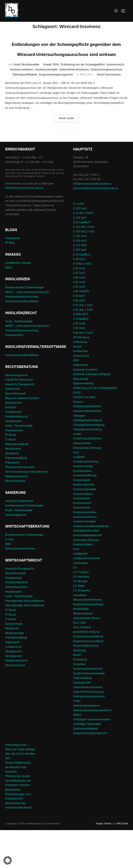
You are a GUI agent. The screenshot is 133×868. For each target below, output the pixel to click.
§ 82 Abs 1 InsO (83, 348)
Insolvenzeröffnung (85, 513)
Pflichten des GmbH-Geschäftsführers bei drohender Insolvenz (18, 818)
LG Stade (79, 624)
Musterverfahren (83, 651)
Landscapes (81, 601)
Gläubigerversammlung (87, 467)
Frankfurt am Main (84, 435)
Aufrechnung (81, 394)
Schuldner (79, 702)
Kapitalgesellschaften (86, 568)
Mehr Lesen (69, 156)
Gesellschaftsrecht (17, 454)
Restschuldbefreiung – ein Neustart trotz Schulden (19, 805)
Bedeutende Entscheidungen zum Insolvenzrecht (18, 832)
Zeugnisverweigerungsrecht (56, 112)
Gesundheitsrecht (16, 625)
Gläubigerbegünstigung (87, 458)
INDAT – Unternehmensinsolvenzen (27, 330)
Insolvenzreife (82, 545)
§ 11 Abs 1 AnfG (83, 251)
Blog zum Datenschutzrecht (22, 436)
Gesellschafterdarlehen (87, 444)
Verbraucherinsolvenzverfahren (92, 748)
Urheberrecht (13, 685)
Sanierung (79, 688)
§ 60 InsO (79, 315)
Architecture (80, 389)
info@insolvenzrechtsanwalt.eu (24, 226)
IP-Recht (11, 473)
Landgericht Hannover (87, 596)
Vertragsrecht (13, 694)
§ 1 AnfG (78, 242)
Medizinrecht (13, 487)
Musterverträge (15, 671)
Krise (76, 587)
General (78, 440)
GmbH (77, 472)
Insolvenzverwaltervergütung (91, 564)
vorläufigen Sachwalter (87, 762)
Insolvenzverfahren (22, 107)
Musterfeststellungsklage (88, 642)
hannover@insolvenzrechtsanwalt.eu (96, 226)
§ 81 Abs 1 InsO (83, 343)
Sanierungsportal (16, 553)
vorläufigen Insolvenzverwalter (92, 757)
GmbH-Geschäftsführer (87, 476)
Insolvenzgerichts (84, 522)
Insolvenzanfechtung (86, 499)
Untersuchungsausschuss (106, 107)
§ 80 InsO (79, 338)
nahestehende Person (87, 656)
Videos (77, 753)
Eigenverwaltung (83, 421)
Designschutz (14, 441)
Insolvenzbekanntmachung (22, 334)
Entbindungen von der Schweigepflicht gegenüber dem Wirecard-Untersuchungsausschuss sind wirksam (66, 71)
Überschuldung (82, 716)
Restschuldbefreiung (86, 684)
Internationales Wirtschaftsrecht (25, 639)
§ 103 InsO (80, 246)
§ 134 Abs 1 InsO (84, 269)
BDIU (8, 305)
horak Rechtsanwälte (26, 102)
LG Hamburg (81, 615)
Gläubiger (79, 453)
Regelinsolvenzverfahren (88, 679)
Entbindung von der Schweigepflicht (83, 102)
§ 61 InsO (79, 320)
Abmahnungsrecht (16, 413)
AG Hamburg (81, 375)
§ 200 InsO (80, 288)
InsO (76, 490)
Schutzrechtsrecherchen (20, 586)
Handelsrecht (13, 459)
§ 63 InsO (79, 325)
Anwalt (47, 102)
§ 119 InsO (80, 256)
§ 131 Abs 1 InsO (84, 265)
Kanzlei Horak (14, 662)
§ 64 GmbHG (81, 329)
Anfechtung (80, 380)
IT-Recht (10, 477)
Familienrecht (14, 450)
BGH (56, 102)
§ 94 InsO (79, 366)
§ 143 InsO (80, 279)
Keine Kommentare (109, 112)
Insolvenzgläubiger (85, 527)
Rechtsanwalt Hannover (20, 505)
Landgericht (80, 592)
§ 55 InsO (79, 311)
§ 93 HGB (79, 361)
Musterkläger (81, 647)
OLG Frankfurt (82, 665)
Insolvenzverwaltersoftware (22, 339)
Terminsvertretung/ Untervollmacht (26, 510)
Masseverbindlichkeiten (87, 638)
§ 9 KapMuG (81, 357)
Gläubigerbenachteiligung (89, 463)
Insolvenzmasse (83, 532)
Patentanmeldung (16, 496)
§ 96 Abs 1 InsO (83, 371)
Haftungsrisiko (82, 481)
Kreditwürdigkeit (83, 582)
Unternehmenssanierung (88, 730)
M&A (8, 582)
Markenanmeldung (17, 482)
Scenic (77, 693)
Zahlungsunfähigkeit (25, 112)
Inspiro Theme (104, 861)
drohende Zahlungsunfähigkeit (92, 412)
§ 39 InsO (79, 297)
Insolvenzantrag (83, 504)
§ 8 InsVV (79, 334)
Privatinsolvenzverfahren (88, 674)
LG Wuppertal (82, 628)
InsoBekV (79, 495)
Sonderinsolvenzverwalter (89, 711)
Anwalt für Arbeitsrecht (19, 418)
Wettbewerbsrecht (16, 514)
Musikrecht (12, 491)
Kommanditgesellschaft (87, 573)
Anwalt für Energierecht (20, 422)
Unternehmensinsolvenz (74, 107)
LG (75, 605)
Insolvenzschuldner (85, 550)
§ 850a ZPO (81, 352)
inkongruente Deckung (87, 486)
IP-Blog (10, 281)
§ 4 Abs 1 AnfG (82, 302)
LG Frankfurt (81, 610)
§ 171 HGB (80, 283)
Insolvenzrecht (115, 102)
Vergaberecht (13, 689)
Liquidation (80, 633)
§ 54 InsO (79, 306)
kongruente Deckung (86, 578)
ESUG (77, 430)
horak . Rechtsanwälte (19, 359)
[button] (8, 860)
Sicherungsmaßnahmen (88, 707)
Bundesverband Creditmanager (24, 325)
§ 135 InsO (80, 274)
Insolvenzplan (82, 536)
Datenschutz (81, 403)
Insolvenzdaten (82, 509)
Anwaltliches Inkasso (18, 301)
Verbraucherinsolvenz (86, 743)
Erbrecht (10, 445)
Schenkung (80, 697)
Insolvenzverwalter (46, 107)
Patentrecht (12, 500)
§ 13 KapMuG (82, 260)
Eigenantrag (81, 417)
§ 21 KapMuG (82, 292)
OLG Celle (80, 661)
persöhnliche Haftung (86, 670)
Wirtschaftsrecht (15, 519)
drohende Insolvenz (85, 407)
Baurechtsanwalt (15, 431)
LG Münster (80, 619)
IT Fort (9, 577)
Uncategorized (82, 720)
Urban (77, 739)
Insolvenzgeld (82, 518)
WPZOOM (122, 861)
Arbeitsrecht (13, 276)
